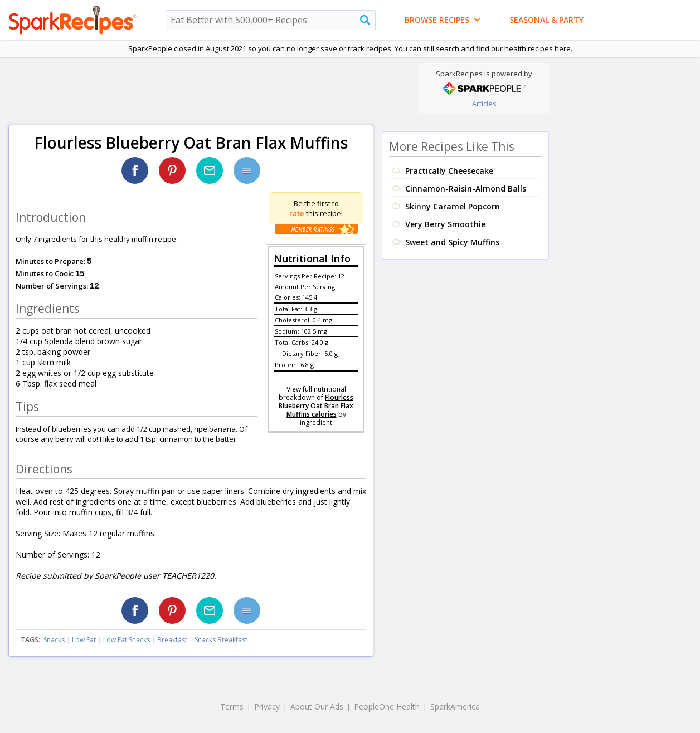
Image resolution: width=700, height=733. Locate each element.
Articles (484, 104)
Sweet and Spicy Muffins (452, 242)
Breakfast (172, 640)
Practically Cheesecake (449, 171)
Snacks (54, 640)
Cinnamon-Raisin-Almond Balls (466, 189)
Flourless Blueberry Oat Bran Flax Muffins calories (316, 406)
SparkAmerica (455, 707)
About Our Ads (317, 707)
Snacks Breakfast (221, 640)
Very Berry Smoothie (445, 224)
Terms (232, 707)
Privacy (267, 707)
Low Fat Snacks (127, 640)
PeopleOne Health (387, 707)
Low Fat (84, 640)
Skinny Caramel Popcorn (453, 206)
